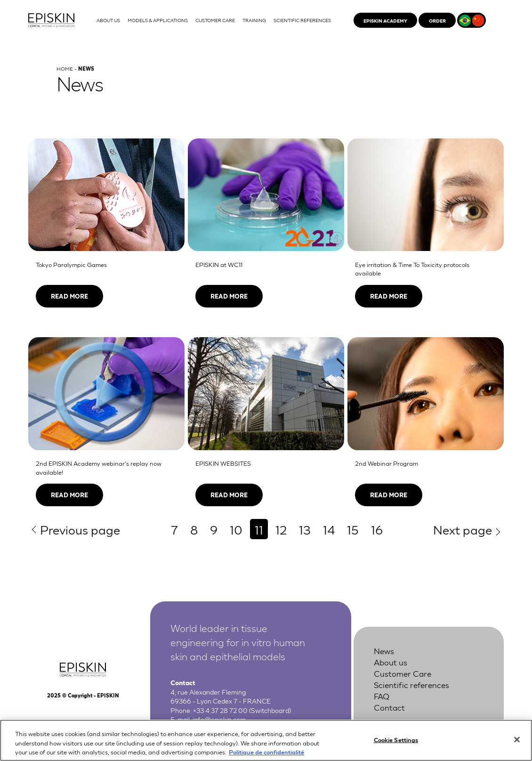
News (384, 651)
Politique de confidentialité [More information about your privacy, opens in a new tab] (266, 756)
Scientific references (411, 684)
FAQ (382, 696)
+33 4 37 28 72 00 (220, 710)
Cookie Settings (396, 744)
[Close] (517, 744)
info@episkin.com (219, 719)
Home (65, 68)
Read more (69, 296)
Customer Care (403, 673)
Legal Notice (389, 721)
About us (391, 662)
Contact (389, 707)
